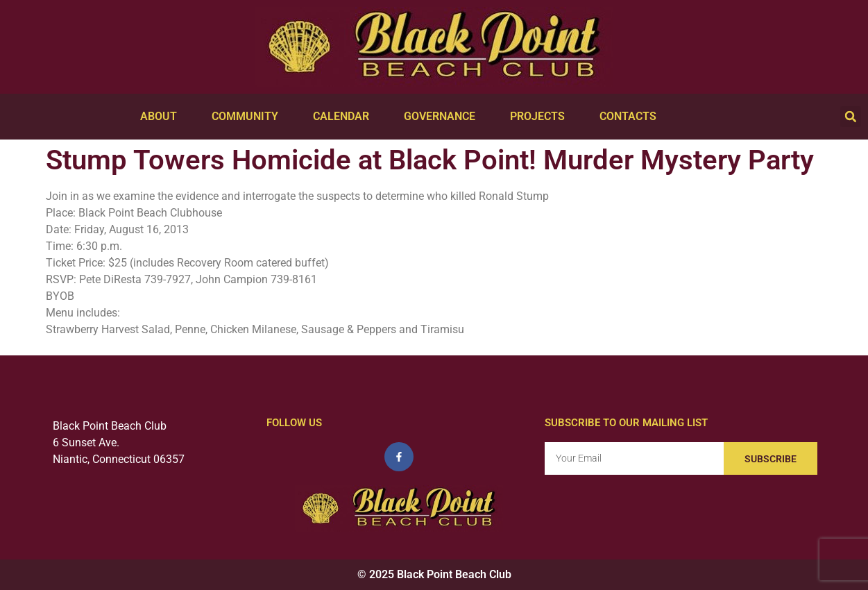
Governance (443, 117)
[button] (851, 117)
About (162, 117)
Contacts (631, 117)
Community (248, 117)
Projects (541, 117)
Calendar (344, 117)
